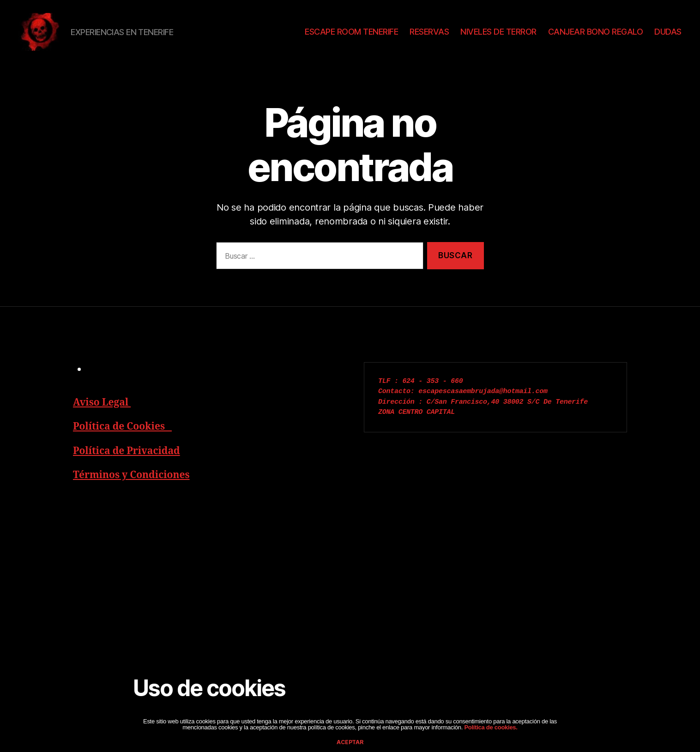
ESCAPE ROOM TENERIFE (351, 32)
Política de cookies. (490, 727)
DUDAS (668, 32)
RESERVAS (429, 32)
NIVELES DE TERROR (498, 32)
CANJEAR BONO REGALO (596, 32)
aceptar (350, 742)
